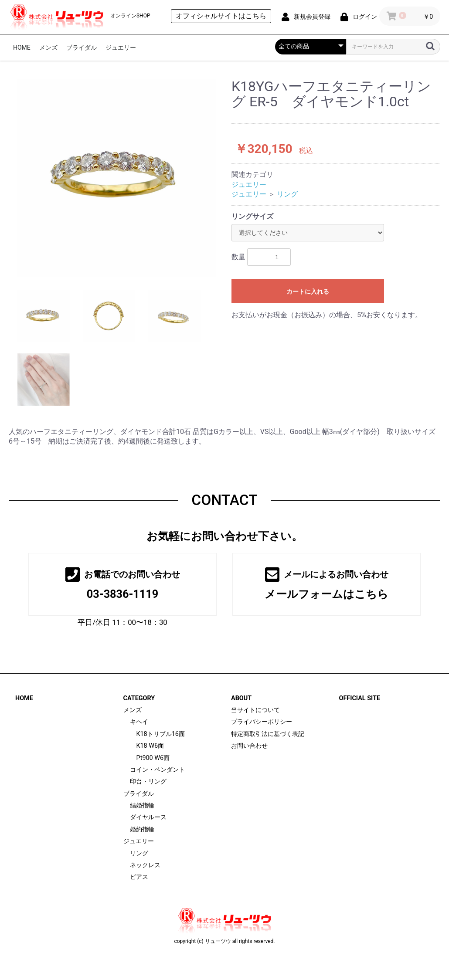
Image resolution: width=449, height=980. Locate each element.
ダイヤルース (148, 817)
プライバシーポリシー (262, 722)
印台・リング (148, 782)
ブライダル (82, 47)
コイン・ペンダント (157, 770)
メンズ (48, 47)
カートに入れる (308, 292)
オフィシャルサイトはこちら (221, 16)
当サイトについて (255, 710)
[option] (117, 178)
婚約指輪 (142, 829)
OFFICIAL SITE (360, 698)
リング (287, 194)
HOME (22, 47)
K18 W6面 (150, 746)
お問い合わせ (249, 746)
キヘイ (139, 722)
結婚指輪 (142, 805)
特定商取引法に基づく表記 (268, 734)
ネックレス (145, 865)
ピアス (139, 877)
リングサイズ (252, 216)
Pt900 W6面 (153, 758)
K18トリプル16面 (161, 734)
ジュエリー (121, 47)
